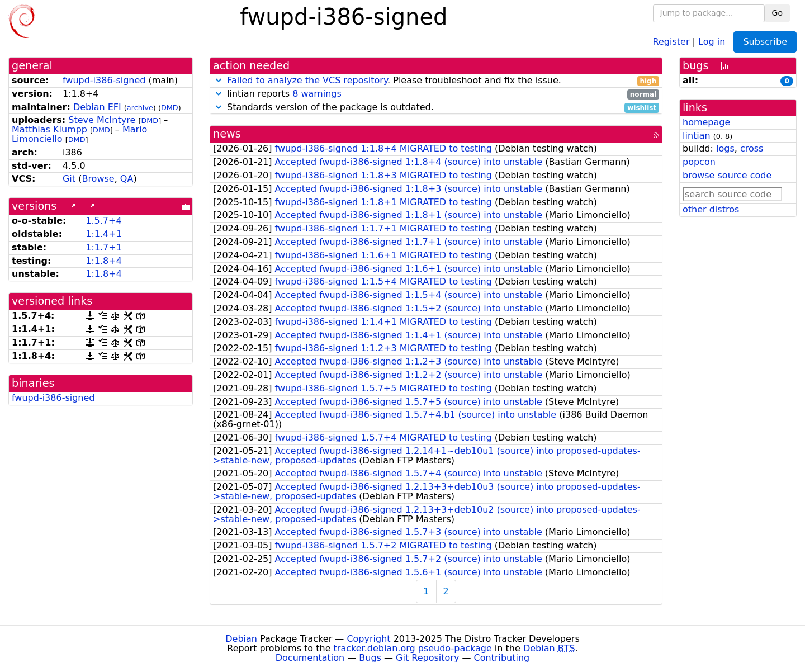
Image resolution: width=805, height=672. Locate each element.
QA (127, 179)
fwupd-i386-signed (104, 80)
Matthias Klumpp (49, 129)
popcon (699, 162)
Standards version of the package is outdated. (436, 108)
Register (671, 41)
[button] (219, 80)
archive (140, 108)
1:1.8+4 (104, 261)
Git (69, 179)
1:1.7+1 (104, 247)
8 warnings (317, 94)
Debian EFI (97, 107)
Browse (98, 179)
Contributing (502, 658)
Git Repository (427, 658)
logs (725, 148)
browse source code (727, 175)
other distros (711, 209)
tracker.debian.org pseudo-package (413, 648)
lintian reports (436, 94)
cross (752, 148)
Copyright (368, 639)
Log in (712, 41)
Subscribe (765, 42)
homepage (706, 122)
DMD (170, 108)
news (227, 134)
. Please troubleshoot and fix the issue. (436, 81)
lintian (697, 136)
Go (777, 13)
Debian (241, 639)
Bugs (370, 658)
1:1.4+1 (104, 234)
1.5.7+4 (103, 221)
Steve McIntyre (102, 120)
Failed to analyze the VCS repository (307, 80)
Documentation (310, 658)
